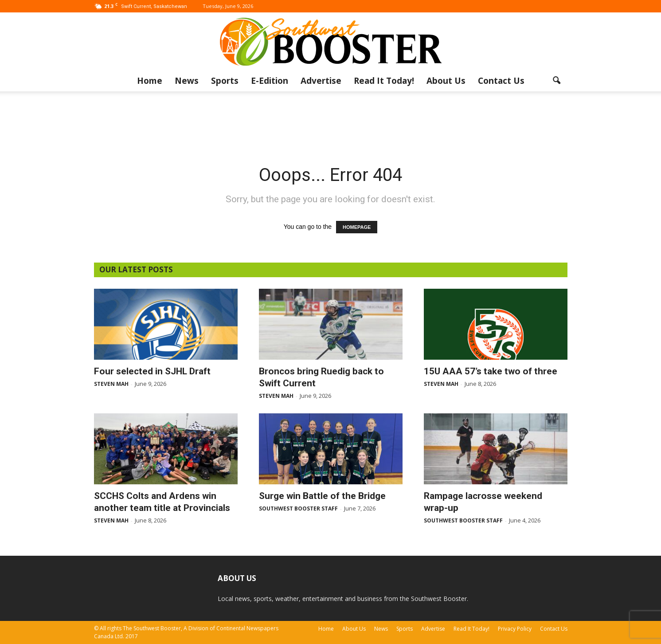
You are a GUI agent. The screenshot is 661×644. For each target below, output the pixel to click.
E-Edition (270, 81)
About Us (446, 81)
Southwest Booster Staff (298, 509)
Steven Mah (111, 384)
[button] (557, 81)
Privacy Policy (515, 629)
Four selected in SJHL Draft (152, 371)
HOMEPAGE (357, 227)
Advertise (321, 81)
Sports (225, 81)
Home (150, 81)
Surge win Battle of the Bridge (322, 496)
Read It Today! (384, 81)
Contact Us (501, 81)
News (187, 81)
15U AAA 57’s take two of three (491, 371)
